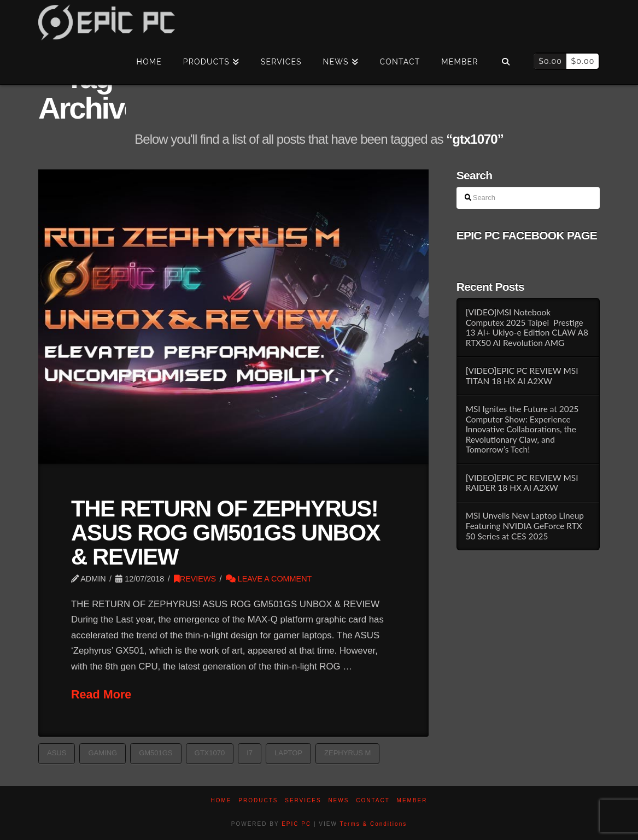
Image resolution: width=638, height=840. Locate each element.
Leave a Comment (269, 579)
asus (57, 753)
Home (221, 800)
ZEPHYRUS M (347, 753)
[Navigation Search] (505, 62)
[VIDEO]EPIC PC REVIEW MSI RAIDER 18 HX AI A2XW (522, 483)
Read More (101, 694)
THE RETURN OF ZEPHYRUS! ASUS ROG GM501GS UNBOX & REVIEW (226, 533)
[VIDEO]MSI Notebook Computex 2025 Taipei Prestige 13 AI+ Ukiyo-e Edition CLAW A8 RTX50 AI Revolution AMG (527, 327)
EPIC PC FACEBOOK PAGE (527, 235)
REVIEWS (195, 579)
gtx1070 (210, 753)
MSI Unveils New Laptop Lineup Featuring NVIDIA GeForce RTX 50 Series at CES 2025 (525, 525)
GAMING (103, 753)
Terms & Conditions (374, 824)
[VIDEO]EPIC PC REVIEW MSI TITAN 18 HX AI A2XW (522, 376)
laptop (288, 753)
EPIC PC (296, 824)
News (338, 800)
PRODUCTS (258, 800)
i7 (250, 753)
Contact (373, 800)
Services (303, 800)
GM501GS (156, 753)
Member (412, 800)
